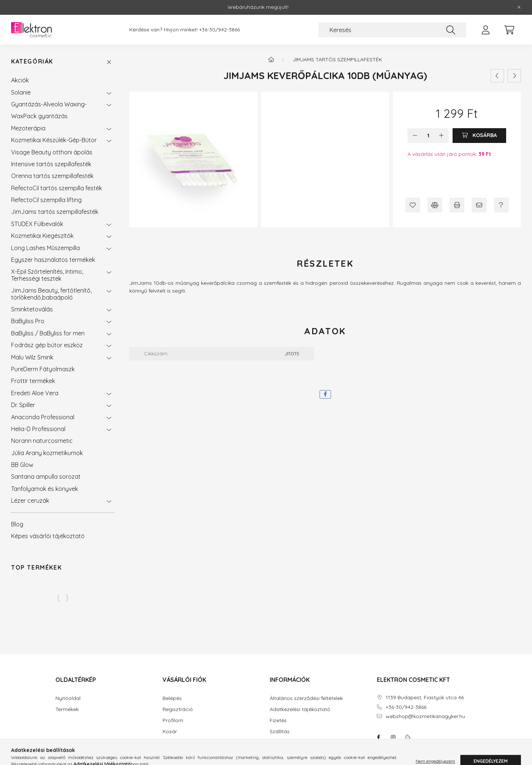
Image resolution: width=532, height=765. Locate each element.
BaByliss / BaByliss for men (48, 333)
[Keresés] (392, 30)
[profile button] (485, 30)
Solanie (21, 92)
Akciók (20, 80)
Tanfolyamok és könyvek (45, 489)
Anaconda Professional (43, 417)
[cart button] (509, 30)
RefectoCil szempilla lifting (46, 200)
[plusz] (441, 136)
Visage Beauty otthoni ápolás (52, 152)
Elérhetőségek (287, 743)
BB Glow (22, 465)
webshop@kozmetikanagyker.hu (425, 716)
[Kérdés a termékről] (501, 205)
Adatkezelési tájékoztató (300, 709)
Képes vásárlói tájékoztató (48, 536)
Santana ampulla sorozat (46, 477)
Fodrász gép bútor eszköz (47, 345)
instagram (393, 737)
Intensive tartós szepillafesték (51, 164)
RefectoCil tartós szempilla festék (57, 188)
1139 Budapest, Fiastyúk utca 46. (425, 698)
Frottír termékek (33, 381)
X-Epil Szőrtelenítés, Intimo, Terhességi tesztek (47, 275)
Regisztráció (178, 709)
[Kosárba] (479, 136)
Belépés (172, 698)
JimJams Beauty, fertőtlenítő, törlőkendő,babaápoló (51, 294)
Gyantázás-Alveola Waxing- (49, 104)
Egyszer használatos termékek (53, 260)
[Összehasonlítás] (435, 205)
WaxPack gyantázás (39, 116)
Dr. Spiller (23, 405)
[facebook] (325, 394)
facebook (378, 737)
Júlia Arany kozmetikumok (47, 453)
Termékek (67, 709)
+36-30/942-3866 (219, 30)
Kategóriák (32, 62)
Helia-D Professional (38, 429)
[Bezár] (519, 7)
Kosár (170, 732)
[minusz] (415, 136)
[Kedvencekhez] (413, 205)
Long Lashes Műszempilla (45, 248)
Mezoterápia (28, 128)
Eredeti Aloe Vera (35, 393)
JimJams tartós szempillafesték (55, 212)
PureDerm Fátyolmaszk (43, 369)
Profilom (173, 720)
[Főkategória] (271, 59)
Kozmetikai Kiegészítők (42, 236)
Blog (17, 524)
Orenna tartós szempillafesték (52, 176)
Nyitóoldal (68, 698)
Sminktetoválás (32, 309)
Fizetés (278, 720)
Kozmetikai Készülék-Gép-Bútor (54, 140)
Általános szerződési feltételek (306, 698)
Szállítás (280, 732)
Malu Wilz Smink (32, 357)
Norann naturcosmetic (42, 441)
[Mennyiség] (428, 136)
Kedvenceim (178, 743)
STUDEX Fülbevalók (37, 224)
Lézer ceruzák (30, 501)
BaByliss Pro (28, 321)
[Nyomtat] (457, 205)
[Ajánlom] (479, 205)
